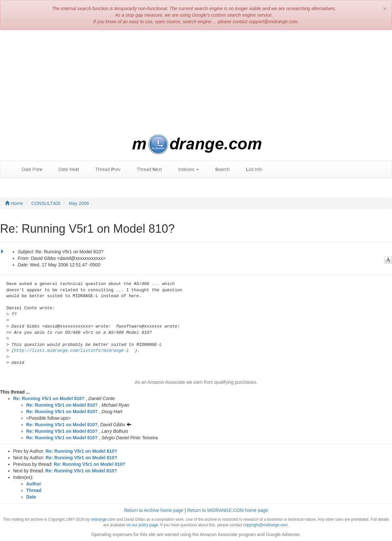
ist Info (251, 169)
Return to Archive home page (153, 510)
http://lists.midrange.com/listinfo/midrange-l (71, 351)
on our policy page (142, 525)
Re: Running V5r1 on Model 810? (49, 398)
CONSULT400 (46, 203)
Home (14, 203)
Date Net (66, 169)
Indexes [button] (185, 169)
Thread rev (105, 169)
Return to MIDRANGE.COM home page (227, 510)
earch (219, 169)
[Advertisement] (196, 82)
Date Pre (29, 169)
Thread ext (146, 169)
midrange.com (103, 519)
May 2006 (79, 203)
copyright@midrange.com (265, 525)
